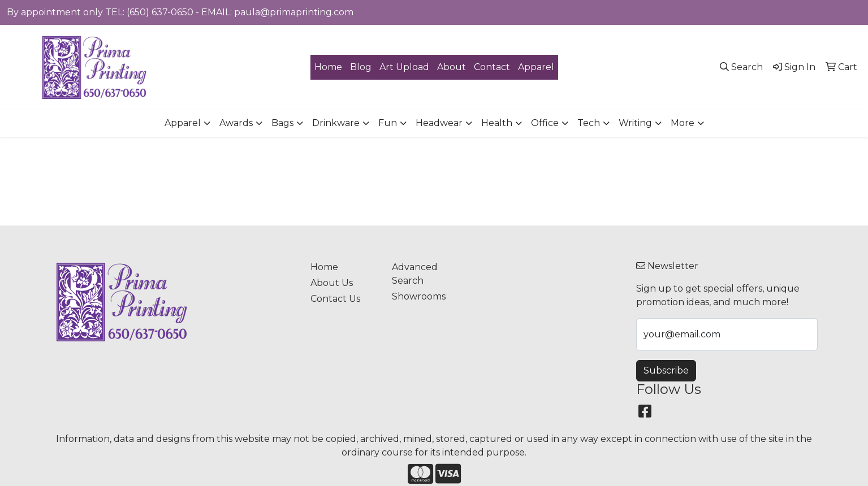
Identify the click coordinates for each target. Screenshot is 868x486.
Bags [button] (282, 123)
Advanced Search (415, 274)
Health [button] (497, 123)
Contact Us (335, 299)
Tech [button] (589, 123)
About (452, 67)
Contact (492, 67)
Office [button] (545, 123)
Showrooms (419, 296)
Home (328, 67)
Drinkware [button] (336, 123)
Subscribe (666, 370)
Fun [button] (388, 123)
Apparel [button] (183, 123)
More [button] (683, 123)
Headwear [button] (439, 123)
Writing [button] (635, 123)
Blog (361, 67)
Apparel (536, 67)
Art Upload (404, 67)
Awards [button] (236, 123)
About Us (332, 283)
